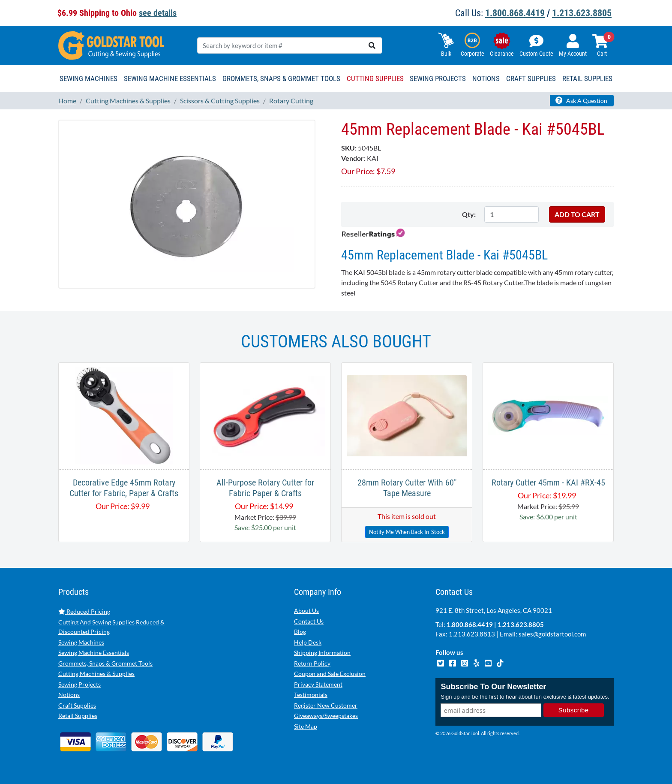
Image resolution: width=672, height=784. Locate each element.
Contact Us (309, 621)
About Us (306, 611)
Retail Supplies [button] (587, 78)
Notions (69, 695)
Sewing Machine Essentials (94, 653)
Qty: (469, 214)
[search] (372, 45)
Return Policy (312, 663)
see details (158, 13)
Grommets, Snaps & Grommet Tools (105, 663)
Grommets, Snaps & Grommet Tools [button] (281, 78)
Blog (300, 632)
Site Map (306, 726)
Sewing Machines (81, 642)
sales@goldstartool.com (552, 634)
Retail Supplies (78, 716)
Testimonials (311, 695)
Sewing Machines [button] (88, 78)
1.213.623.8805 (582, 13)
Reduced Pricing (84, 611)
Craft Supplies (77, 705)
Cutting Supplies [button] (375, 78)
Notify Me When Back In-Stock (407, 532)
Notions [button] (486, 78)
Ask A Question (581, 100)
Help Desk (308, 642)
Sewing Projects (79, 684)
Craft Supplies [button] (531, 78)
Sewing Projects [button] (438, 78)
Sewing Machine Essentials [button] (170, 78)
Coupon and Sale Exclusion (330, 674)
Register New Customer (326, 705)
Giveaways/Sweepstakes (326, 716)
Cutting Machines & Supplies (96, 674)
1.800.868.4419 (515, 13)
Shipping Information (322, 653)
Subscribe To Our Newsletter (493, 687)
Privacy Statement (318, 684)
